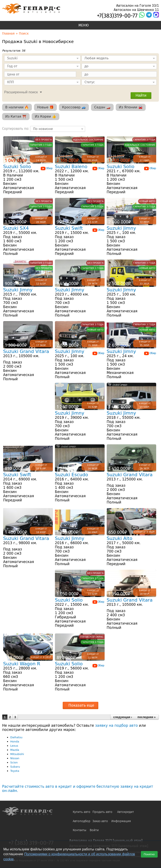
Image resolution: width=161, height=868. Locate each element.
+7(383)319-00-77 (117, 16)
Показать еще (81, 705)
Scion (14, 762)
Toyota (15, 771)
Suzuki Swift (69, 228)
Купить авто (82, 812)
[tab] (22, 92)
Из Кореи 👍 (45, 116)
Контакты (80, 830)
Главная (8, 33)
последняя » (147, 717)
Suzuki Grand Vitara (26, 351)
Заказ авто (100, 821)
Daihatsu (16, 737)
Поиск (24, 33)
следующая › (123, 717)
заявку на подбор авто (116, 725)
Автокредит (126, 812)
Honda (15, 741)
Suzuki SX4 (16, 228)
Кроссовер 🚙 (74, 107)
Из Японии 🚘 (131, 107)
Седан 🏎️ (102, 107)
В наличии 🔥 (17, 107)
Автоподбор (82, 821)
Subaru (15, 767)
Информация (121, 821)
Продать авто (102, 812)
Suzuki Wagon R (22, 664)
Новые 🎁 (45, 107)
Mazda (15, 750)
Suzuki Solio (17, 167)
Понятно (149, 854)
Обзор (46, 168)
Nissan (15, 758)
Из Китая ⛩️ (16, 116)
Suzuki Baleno (71, 167)
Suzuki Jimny (121, 228)
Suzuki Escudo (71, 475)
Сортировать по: (16, 128)
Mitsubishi (17, 754)
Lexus (14, 746)
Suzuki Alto (120, 538)
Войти (94, 830)
